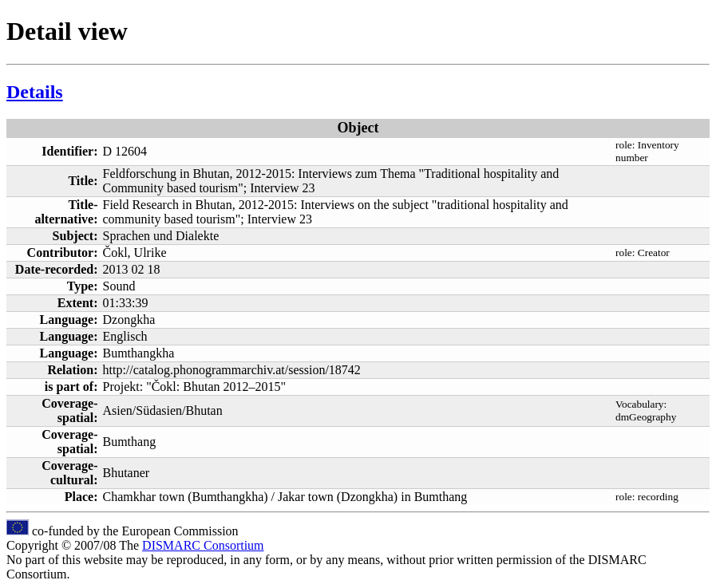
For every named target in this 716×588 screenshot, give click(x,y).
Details (35, 92)
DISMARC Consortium (203, 545)
